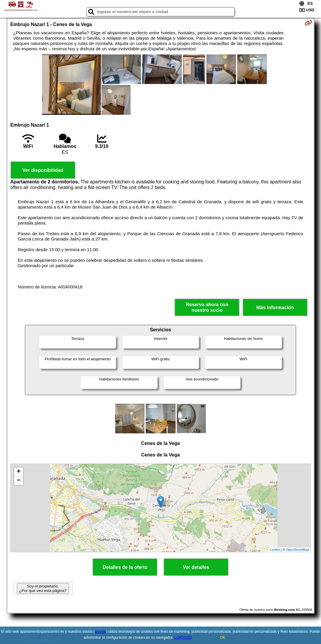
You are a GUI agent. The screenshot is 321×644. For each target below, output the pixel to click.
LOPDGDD (183, 637)
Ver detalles (196, 567)
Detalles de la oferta (125, 567)
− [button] (19, 481)
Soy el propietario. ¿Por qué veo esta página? (43, 588)
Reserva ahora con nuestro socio (207, 307)
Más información (275, 308)
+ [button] (19, 472)
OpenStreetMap (298, 550)
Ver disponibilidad (43, 170)
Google (101, 632)
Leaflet (275, 550)
